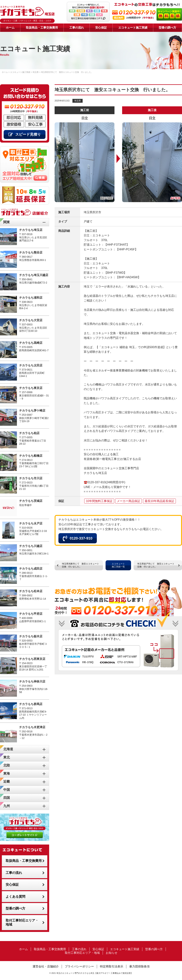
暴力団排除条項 (139, 966)
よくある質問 (15, 897)
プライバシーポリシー (79, 966)
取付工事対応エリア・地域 (22, 923)
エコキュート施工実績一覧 (118, 565)
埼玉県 (78, 101)
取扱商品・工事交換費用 (42, 28)
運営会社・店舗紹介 (46, 966)
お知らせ (112, 953)
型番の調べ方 (167, 28)
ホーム (10, 28)
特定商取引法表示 (112, 966)
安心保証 (101, 28)
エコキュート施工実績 (133, 28)
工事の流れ (77, 28)
